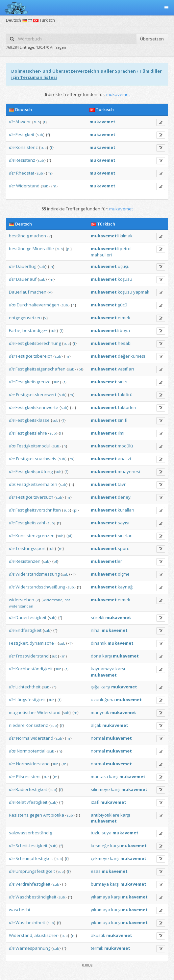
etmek (124, 318)
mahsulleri (101, 255)
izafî (95, 802)
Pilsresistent (28, 777)
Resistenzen (28, 561)
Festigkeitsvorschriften (38, 510)
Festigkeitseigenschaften (40, 369)
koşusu (125, 279)
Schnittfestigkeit (31, 846)
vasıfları (126, 369)
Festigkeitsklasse (33, 420)
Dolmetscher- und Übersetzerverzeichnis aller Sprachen (74, 71)
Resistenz (25, 160)
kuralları (126, 510)
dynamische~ (43, 643)
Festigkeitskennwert (36, 394)
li (105, 236)
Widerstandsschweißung (40, 587)
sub (37, 122)
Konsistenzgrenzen (35, 536)
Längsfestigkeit (31, 700)
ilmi (121, 433)
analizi (124, 459)
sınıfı (123, 420)
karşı (107, 656)
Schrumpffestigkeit (34, 858)
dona (96, 656)
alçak (96, 725)
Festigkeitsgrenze (33, 382)
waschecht (20, 910)
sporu (124, 548)
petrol (126, 249)
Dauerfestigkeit (31, 617)
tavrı (122, 484)
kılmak (126, 236)
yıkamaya (100, 897)
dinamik (99, 643)
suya (107, 833)
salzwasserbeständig (30, 833)
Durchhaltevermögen (38, 305)
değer (124, 356)
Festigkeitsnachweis (36, 459)
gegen (36, 815)
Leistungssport (31, 548)
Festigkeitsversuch (35, 497)
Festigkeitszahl (30, 523)
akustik (98, 935)
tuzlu (96, 833)
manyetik (100, 712)
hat (67, 600)
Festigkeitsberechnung (38, 343)
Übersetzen (152, 39)
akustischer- (47, 935)
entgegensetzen (25, 318)
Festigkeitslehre (31, 433)
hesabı (125, 343)
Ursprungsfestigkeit (35, 871)
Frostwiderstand (32, 656)
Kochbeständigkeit (34, 669)
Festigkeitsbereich (34, 356)
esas (96, 871)
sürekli (98, 617)
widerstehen (22, 600)
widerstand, (53, 600)
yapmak (141, 292)
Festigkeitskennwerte (37, 407)
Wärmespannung (33, 948)
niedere (17, 725)
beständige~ (35, 330)
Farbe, (15, 330)
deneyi (125, 497)
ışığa (95, 687)
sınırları (125, 536)
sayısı (124, 523)
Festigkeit (25, 134)
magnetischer (23, 712)
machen (38, 236)
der (12, 173)
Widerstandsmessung (37, 574)
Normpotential (31, 751)
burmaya (100, 884)
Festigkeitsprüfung (34, 471)
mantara (99, 777)
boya (125, 330)
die (12, 122)
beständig (19, 236)
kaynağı (126, 587)
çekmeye (100, 858)
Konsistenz (27, 147)
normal (98, 738)
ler (106, 561)
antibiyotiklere (105, 815)
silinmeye (100, 789)
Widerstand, (21, 935)
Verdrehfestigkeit (33, 884)
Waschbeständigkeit (36, 897)
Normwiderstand (33, 764)
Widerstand (28, 186)
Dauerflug (26, 266)
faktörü (125, 394)
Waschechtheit (30, 922)
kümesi (138, 356)
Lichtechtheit (28, 687)
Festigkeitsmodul (34, 446)
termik (97, 948)
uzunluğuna (103, 700)
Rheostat (25, 173)
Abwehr (23, 122)
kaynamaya (103, 669)
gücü (123, 305)
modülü (125, 446)
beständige (20, 249)
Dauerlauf (26, 279)
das (12, 305)
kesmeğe (100, 846)
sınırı (123, 382)
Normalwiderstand (35, 738)
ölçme (124, 574)
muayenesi (129, 471)
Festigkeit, (19, 643)
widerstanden (21, 606)
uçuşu (124, 266)
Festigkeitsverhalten (37, 484)
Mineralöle (43, 249)
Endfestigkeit (28, 630)
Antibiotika (54, 815)
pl (69, 249)
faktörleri (127, 407)
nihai (96, 630)
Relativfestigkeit (31, 802)
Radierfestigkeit (31, 789)
